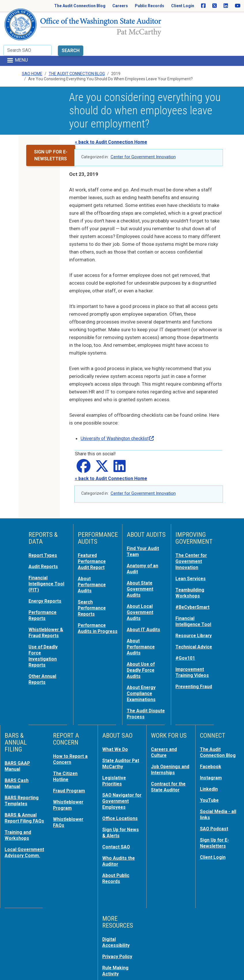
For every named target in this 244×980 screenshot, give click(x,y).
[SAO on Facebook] (203, 6)
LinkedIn (210, 758)
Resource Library (195, 610)
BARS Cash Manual (17, 753)
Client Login (183, 6)
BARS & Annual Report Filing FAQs (22, 789)
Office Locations (121, 787)
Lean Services (192, 555)
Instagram (212, 747)
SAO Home (32, 51)
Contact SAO (117, 814)
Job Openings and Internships (169, 739)
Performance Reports (44, 590)
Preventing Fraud (195, 659)
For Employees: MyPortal (120, 963)
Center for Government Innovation (143, 134)
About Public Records (117, 845)
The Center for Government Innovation (193, 538)
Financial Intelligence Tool (194, 596)
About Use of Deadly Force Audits (142, 643)
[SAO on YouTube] (238, 6)
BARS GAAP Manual (18, 737)
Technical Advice (195, 621)
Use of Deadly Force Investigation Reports (44, 629)
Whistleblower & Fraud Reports (47, 607)
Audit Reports (44, 543)
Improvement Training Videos (193, 646)
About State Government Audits (141, 564)
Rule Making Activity (116, 936)
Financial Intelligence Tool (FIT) (48, 560)
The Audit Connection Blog (80, 6)
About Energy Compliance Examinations (142, 665)
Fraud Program (70, 760)
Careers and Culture (165, 723)
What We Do (116, 720)
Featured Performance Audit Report (93, 538)
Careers (120, 6)
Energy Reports (46, 576)
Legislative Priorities (115, 750)
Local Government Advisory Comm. (23, 829)
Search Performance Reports (93, 583)
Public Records (150, 6)
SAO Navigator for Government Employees (121, 770)
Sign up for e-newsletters (51, 133)
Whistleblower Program (69, 774)
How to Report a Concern (71, 730)
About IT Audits (144, 604)
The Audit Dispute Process (146, 685)
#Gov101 (186, 632)
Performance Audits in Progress (93, 605)
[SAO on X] (214, 6)
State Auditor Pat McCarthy (122, 734)
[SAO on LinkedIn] (226, 6)
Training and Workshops (19, 809)
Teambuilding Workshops (191, 568)
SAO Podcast (215, 797)
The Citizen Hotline (66, 746)
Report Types (44, 532)
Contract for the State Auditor (170, 756)
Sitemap (112, 949)
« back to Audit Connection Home (111, 119)
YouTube (210, 769)
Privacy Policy (118, 922)
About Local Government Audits (141, 587)
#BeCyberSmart (194, 582)
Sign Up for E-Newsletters (216, 811)
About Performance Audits (93, 560)
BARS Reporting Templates (23, 770)
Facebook (211, 737)
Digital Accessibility (117, 908)
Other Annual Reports (43, 652)
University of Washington (121, 415)
